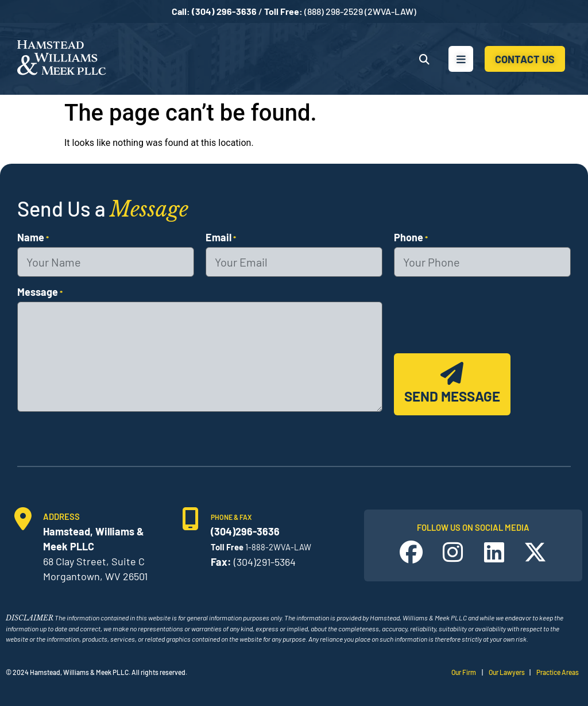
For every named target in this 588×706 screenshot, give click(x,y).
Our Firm (464, 672)
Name (33, 237)
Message (40, 292)
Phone (411, 237)
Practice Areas (558, 672)
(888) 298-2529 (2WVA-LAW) (360, 11)
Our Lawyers (507, 672)
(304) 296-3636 (224, 11)
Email (221, 237)
